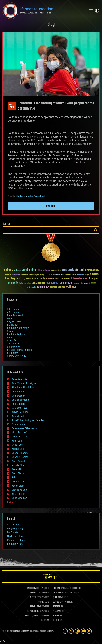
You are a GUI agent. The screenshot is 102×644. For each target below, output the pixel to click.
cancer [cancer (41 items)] (31, 275)
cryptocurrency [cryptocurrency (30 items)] (39, 275)
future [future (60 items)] (75, 275)
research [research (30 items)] (77, 283)
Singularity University (18, 328)
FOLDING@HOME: (32, 611)
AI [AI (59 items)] (12, 270)
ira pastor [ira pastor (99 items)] (65, 279)
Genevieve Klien (20, 379)
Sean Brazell (18, 461)
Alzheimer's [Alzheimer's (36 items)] (18, 271)
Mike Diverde (21, 196)
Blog (51, 24)
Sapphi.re (50, 631)
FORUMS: (43, 620)
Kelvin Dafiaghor (20, 412)
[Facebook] (65, 631)
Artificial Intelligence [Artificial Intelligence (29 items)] (43, 271)
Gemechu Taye (19, 408)
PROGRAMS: (57, 611)
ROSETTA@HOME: (32, 616)
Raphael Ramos (20, 457)
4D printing (13, 312)
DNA (9, 319)
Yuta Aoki (17, 441)
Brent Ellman (18, 473)
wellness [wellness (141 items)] (71, 287)
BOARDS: (56, 602)
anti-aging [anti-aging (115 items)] (30, 270)
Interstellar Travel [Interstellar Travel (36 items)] (53, 279)
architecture (13, 347)
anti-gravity (13, 344)
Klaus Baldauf (19, 432)
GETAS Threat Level (51, 577)
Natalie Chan (18, 465)
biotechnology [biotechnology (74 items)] (92, 270)
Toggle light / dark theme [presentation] (97, 11)
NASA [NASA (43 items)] (21, 283)
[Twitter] (71, 631)
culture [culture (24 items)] (46, 275)
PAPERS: (56, 616)
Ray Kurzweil (14, 322)
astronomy (13, 353)
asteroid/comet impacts (20, 350)
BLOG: (55, 597)
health (44, 196)
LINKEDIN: (33, 593)
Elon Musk (13, 325)
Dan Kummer (19, 424)
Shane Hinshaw (20, 453)
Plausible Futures (16, 540)
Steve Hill (17, 469)
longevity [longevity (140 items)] (13, 283)
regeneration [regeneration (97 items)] (66, 283)
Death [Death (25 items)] (50, 275)
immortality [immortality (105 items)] (39, 279)
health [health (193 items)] (94, 274)
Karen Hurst (18, 416)
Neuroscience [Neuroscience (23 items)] (28, 283)
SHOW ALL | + (12, 502)
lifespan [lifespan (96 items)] (94, 279)
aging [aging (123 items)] (7, 270)
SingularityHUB (15, 544)
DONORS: (41, 602)
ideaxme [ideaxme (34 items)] (29, 279)
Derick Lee (17, 445)
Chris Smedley (19, 498)
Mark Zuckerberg (16, 334)
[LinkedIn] (77, 631)
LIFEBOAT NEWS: (59, 588)
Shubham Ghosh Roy (23, 387)
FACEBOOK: (31, 588)
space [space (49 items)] (94, 283)
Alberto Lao (18, 449)
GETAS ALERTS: (59, 593)
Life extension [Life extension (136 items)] (80, 279)
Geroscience (14, 525)
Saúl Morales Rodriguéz (24, 383)
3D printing (13, 309)
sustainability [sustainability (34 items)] (32, 287)
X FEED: (33, 597)
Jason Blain (18, 486)
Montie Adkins (19, 490)
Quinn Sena (18, 392)
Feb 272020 (12, 106)
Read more (51, 206)
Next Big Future (15, 536)
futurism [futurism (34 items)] (81, 275)
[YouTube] (83, 631)
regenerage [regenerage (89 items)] (52, 283)
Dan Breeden (18, 396)
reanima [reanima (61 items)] (41, 283)
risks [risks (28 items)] (81, 283)
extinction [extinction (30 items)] (68, 275)
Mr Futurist (13, 532)
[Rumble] (89, 631)
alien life (12, 340)
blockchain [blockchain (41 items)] (16, 275)
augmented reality (17, 356)
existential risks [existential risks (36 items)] (58, 275)
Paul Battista (18, 404)
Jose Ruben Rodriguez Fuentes (28, 420)
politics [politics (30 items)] (34, 283)
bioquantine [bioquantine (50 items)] (56, 270)
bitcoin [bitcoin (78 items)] (8, 275)
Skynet (11, 331)
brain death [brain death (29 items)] (24, 275)
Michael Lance (19, 482)
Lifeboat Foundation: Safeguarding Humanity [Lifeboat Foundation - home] (43, 11)
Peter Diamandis (16, 315)
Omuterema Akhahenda (24, 428)
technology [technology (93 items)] (43, 287)
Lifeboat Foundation (21, 631)
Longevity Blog (15, 528)
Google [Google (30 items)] (87, 275)
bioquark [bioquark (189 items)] (68, 270)
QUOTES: (56, 620)
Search (96, 230)
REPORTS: (57, 607)
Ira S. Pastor (18, 494)
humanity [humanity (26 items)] (22, 279)
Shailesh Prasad (20, 400)
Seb (14, 477)
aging (10, 337)
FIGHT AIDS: (35, 607)
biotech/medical (34, 196)
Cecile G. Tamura (21, 437)
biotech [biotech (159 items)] (79, 270)
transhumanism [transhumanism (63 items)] (58, 287)
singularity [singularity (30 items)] (87, 283)
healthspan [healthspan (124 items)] (12, 279)
